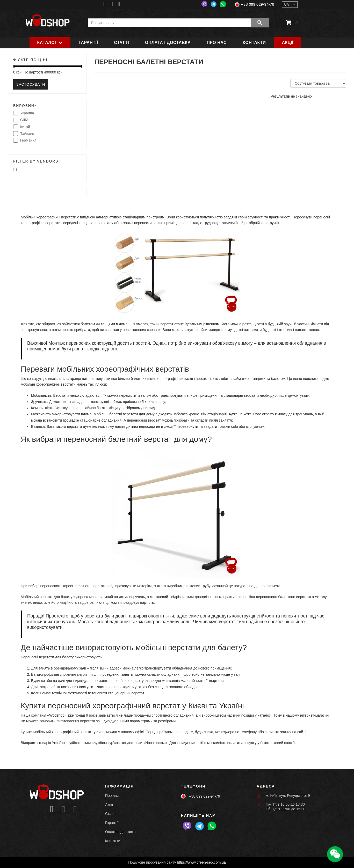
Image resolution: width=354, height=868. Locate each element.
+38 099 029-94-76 (258, 4)
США (21, 120)
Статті (121, 43)
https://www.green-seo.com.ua (201, 862)
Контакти (254, 43)
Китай (22, 127)
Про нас (217, 43)
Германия (25, 141)
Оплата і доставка (168, 43)
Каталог (47, 43)
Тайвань (24, 134)
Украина (24, 113)
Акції (288, 43)
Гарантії (88, 43)
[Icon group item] (52, 809)
